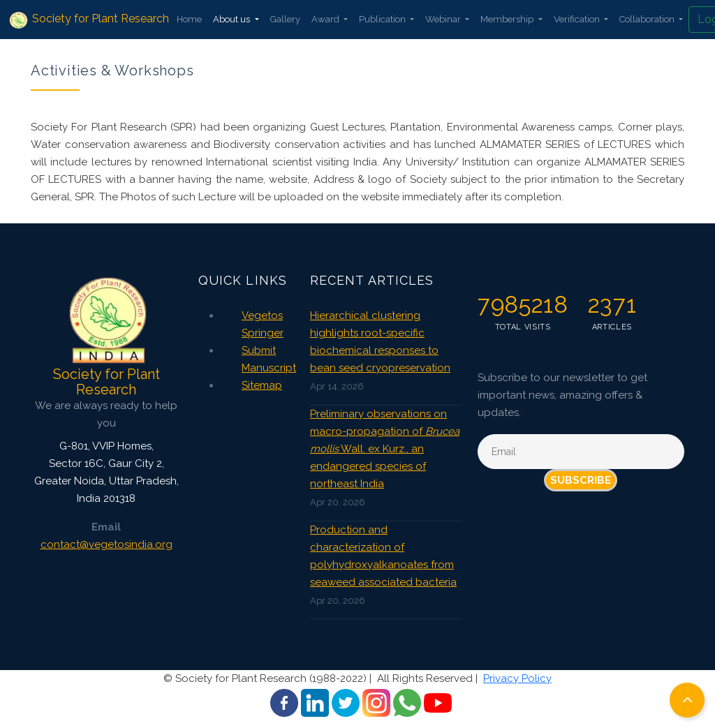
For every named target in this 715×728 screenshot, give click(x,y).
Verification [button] (578, 19)
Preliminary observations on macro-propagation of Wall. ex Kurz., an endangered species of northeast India (385, 449)
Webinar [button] (444, 19)
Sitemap (262, 385)
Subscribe (581, 480)
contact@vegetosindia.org (106, 544)
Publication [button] (383, 19)
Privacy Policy (517, 678)
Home (189, 19)
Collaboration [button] (648, 19)
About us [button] (233, 19)
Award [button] (326, 19)
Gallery (285, 19)
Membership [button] (508, 19)
